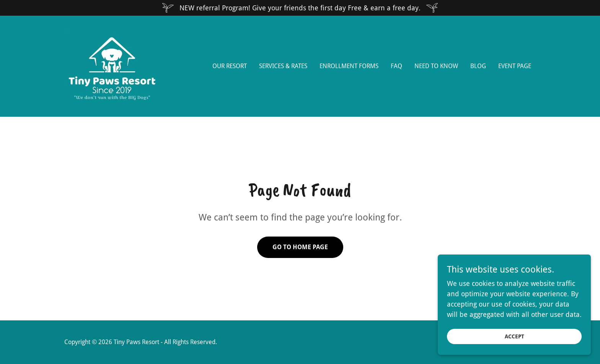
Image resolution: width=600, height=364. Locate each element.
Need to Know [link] (436, 66)
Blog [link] (478, 66)
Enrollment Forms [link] (349, 66)
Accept (514, 342)
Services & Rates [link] (283, 66)
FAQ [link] (396, 66)
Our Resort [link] (230, 66)
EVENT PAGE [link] (515, 66)
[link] (112, 66)
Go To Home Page (300, 247)
